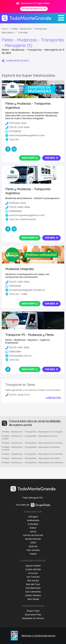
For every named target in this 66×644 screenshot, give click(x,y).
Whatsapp (30, 158)
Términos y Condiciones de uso (38, 636)
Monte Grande (33, 539)
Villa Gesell (33, 599)
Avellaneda (33, 520)
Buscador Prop (33, 615)
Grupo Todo (33, 611)
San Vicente (33, 550)
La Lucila (33, 573)
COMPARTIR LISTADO (15, 61)
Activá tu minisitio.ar (34, 9)
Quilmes (33, 546)
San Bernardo (33, 588)
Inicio (5, 29)
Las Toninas (33, 577)
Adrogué (33, 517)
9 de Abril (23, 32)
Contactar (53, 398)
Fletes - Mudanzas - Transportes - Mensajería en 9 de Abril (32, 454)
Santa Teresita (33, 595)
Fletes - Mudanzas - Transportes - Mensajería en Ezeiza (31, 458)
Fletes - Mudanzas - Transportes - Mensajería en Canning (32, 443)
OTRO (33, 543)
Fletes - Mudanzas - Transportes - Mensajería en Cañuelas (33, 463)
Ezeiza (33, 528)
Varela (33, 554)
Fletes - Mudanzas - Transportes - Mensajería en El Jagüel (32, 432)
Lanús (33, 531)
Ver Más (51, 158)
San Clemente (33, 592)
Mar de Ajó (33, 581)
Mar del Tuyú (33, 584)
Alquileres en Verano (33, 618)
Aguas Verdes (33, 566)
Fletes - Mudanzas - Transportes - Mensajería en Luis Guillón (30, 437)
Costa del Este (33, 569)
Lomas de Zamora (33, 535)
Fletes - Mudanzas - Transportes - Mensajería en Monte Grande (31, 448)
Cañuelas (33, 524)
